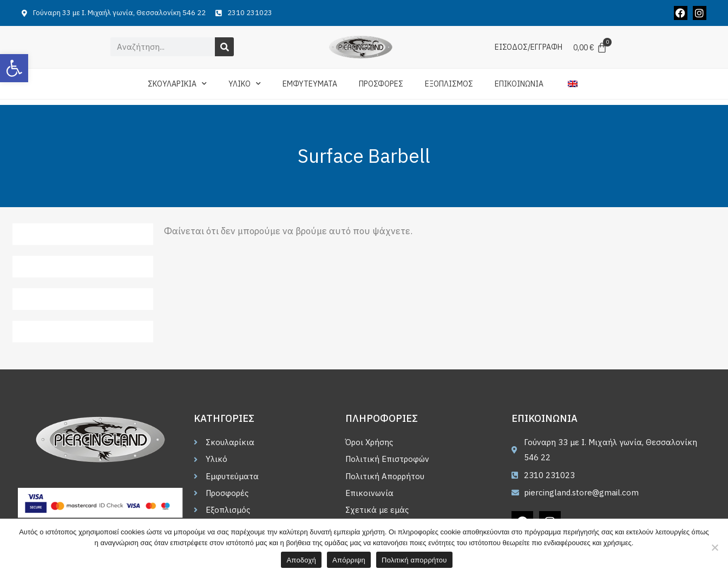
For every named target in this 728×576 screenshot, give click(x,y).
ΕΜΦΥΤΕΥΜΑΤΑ (310, 84)
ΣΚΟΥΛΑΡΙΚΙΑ (177, 84)
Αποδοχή (301, 560)
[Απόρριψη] (714, 547)
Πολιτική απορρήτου (414, 560)
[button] (14, 68)
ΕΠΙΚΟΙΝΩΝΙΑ (519, 84)
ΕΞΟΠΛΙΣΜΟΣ (449, 84)
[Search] (224, 47)
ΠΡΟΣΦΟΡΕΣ (381, 84)
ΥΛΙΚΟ (245, 84)
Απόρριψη (349, 560)
